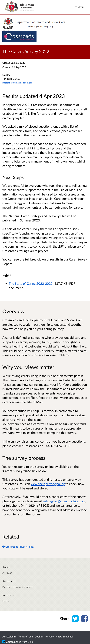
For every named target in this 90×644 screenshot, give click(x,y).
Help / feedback (64, 636)
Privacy (50, 636)
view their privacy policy (48, 484)
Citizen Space (13, 642)
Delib (31, 642)
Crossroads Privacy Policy (18, 547)
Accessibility (9, 636)
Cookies (39, 636)
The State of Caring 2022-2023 (31, 283)
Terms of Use (25, 636)
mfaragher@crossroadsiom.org (17, 83)
